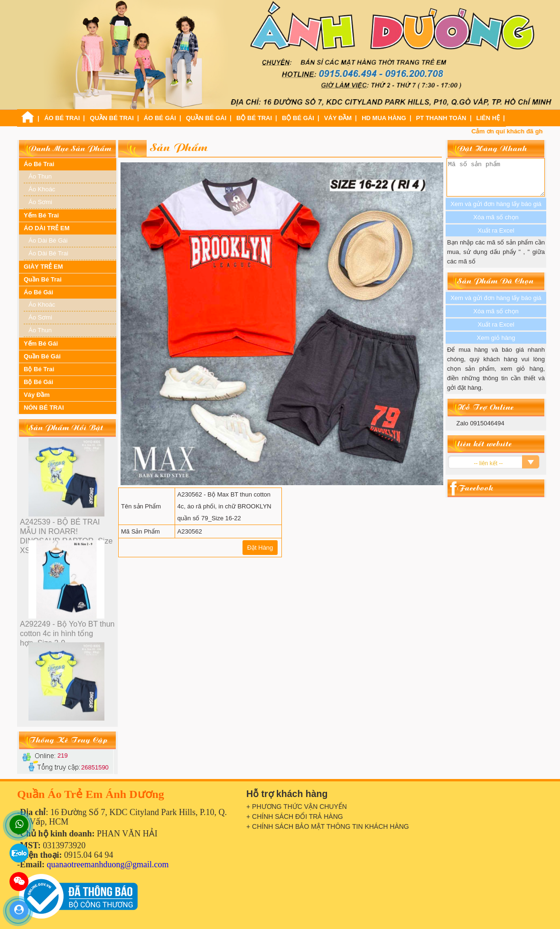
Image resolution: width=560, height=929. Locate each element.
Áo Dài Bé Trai (48, 253)
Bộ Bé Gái (298, 118)
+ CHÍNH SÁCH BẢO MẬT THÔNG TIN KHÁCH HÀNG (328, 826)
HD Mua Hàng (384, 118)
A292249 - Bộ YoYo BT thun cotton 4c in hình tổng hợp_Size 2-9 (67, 633)
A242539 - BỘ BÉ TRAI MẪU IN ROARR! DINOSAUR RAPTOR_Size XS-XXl (66, 536)
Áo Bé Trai (62, 118)
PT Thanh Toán (441, 118)
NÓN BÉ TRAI (44, 408)
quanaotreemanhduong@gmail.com (108, 864)
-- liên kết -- (489, 470)
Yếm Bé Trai (41, 215)
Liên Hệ (488, 118)
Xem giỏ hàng (496, 345)
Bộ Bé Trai (254, 118)
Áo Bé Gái (160, 118)
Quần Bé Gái (206, 118)
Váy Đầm (338, 118)
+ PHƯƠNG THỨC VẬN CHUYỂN (297, 807)
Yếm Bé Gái (41, 343)
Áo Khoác (42, 189)
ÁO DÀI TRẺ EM (47, 228)
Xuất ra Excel (496, 332)
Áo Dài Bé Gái (48, 240)
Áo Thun (40, 176)
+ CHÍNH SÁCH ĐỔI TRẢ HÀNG (295, 816)
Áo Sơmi (40, 202)
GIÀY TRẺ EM (43, 267)
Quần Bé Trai (112, 118)
